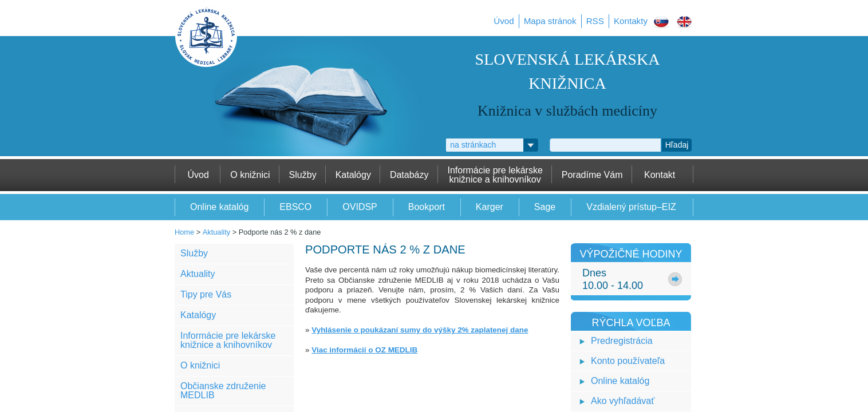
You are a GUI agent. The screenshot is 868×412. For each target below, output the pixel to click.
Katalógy (198, 315)
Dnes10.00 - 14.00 (613, 279)
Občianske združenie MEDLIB (223, 391)
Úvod (504, 21)
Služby (194, 253)
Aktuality (216, 232)
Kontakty (631, 21)
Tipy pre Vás (206, 294)
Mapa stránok (550, 21)
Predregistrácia (622, 341)
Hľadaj (677, 145)
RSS (595, 21)
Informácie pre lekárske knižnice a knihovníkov (228, 340)
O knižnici (200, 365)
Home (184, 232)
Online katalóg (620, 381)
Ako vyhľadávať (623, 401)
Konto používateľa (628, 361)
